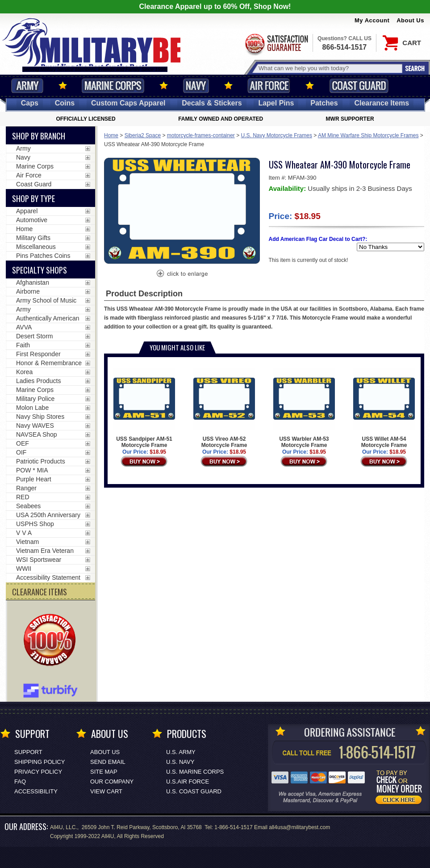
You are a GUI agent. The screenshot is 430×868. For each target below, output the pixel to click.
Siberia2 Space (143, 135)
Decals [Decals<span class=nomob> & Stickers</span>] (212, 103)
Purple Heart (34, 479)
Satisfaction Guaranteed (276, 44)
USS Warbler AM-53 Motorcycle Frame (304, 408)
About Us (410, 20)
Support (28, 752)
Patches (324, 103)
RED (23, 497)
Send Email (108, 762)
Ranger (26, 488)
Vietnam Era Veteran (45, 551)
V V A (24, 533)
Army (27, 86)
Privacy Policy (38, 772)
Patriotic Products (41, 461)
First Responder (38, 354)
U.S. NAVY (180, 762)
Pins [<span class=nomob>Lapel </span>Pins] (276, 103)
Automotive (32, 220)
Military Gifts (33, 238)
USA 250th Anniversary (48, 515)
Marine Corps (113, 86)
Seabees (28, 506)
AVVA (24, 327)
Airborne (28, 291)
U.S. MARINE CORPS (195, 772)
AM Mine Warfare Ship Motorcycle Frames (368, 135)
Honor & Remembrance (49, 363)
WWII (24, 569)
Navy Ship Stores (40, 417)
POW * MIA (32, 470)
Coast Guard (359, 86)
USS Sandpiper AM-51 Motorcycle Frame (144, 408)
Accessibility (36, 791)
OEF (23, 443)
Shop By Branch (39, 136)
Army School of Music (46, 300)
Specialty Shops (40, 270)
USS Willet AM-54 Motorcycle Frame (384, 408)
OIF (21, 452)
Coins (65, 103)
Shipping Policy (40, 762)
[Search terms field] (329, 68)
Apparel (27, 211)
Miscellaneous (36, 247)
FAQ (20, 782)
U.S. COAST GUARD (194, 791)
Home (111, 135)
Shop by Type (33, 198)
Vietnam (27, 542)
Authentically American (48, 318)
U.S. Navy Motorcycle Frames (277, 135)
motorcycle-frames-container (201, 135)
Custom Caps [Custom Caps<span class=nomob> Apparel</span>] (128, 103)
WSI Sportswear (39, 560)
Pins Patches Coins (43, 256)
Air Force (269, 86)
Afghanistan (33, 282)
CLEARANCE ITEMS (40, 592)
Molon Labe (32, 408)
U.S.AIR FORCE (188, 782)
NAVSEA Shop (37, 434)
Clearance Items (382, 103)
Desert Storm (34, 336)
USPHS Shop (35, 524)
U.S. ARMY (181, 752)
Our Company (112, 782)
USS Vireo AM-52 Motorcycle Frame (224, 408)
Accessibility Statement (48, 577)
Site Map (104, 772)
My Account (372, 20)
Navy (196, 86)
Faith (23, 345)
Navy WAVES (35, 426)
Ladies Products (38, 381)
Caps (30, 103)
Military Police (35, 399)
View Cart (106, 791)
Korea (24, 372)
